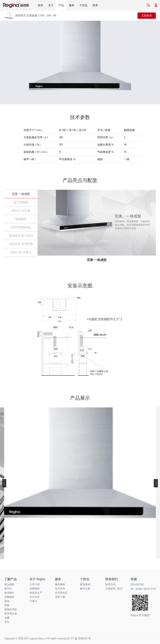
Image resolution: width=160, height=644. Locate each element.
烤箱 (7, 605)
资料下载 (60, 597)
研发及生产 (36, 593)
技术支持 (60, 589)
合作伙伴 (35, 597)
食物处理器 (11, 610)
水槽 (7, 618)
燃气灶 (8, 589)
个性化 (83, 5)
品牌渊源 (35, 589)
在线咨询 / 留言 (114, 589)
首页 (40, 5)
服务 (72, 5)
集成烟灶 (9, 593)
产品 (61, 5)
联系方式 (110, 585)
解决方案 (85, 589)
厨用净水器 (11, 614)
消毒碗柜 (9, 597)
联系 (95, 5)
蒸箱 (7, 601)
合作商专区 (61, 593)
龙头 (7, 622)
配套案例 (85, 585)
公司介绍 (35, 585)
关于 (51, 5)
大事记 (33, 601)
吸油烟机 (9, 585)
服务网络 (60, 585)
